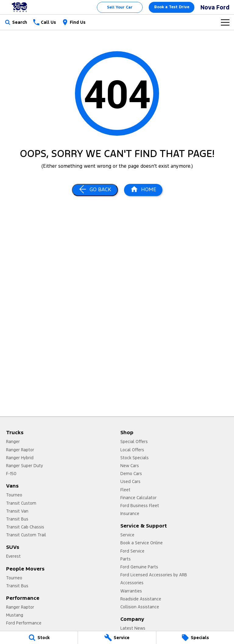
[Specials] (195, 638)
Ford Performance (24, 623)
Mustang (15, 615)
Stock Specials (135, 458)
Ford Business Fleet (140, 506)
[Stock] (39, 638)
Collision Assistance (140, 607)
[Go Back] (95, 190)
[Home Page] (20, 7)
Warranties (131, 591)
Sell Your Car (120, 7)
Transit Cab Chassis (25, 527)
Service (127, 535)
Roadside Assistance (141, 599)
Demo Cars (131, 474)
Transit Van (17, 511)
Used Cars (130, 481)
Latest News (133, 628)
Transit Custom (21, 503)
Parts (126, 559)
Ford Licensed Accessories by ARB (154, 575)
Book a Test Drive (172, 7)
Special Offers (134, 442)
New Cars (130, 466)
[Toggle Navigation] (225, 22)
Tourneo (14, 495)
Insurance (130, 513)
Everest (13, 556)
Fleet (125, 490)
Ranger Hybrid (20, 458)
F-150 (11, 474)
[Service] (117, 638)
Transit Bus (17, 519)
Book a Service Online (142, 543)
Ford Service (132, 551)
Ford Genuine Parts (139, 567)
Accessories (132, 583)
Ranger (13, 442)
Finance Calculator (138, 498)
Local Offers (132, 450)
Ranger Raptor (20, 450)
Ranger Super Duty (25, 466)
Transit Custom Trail (26, 535)
